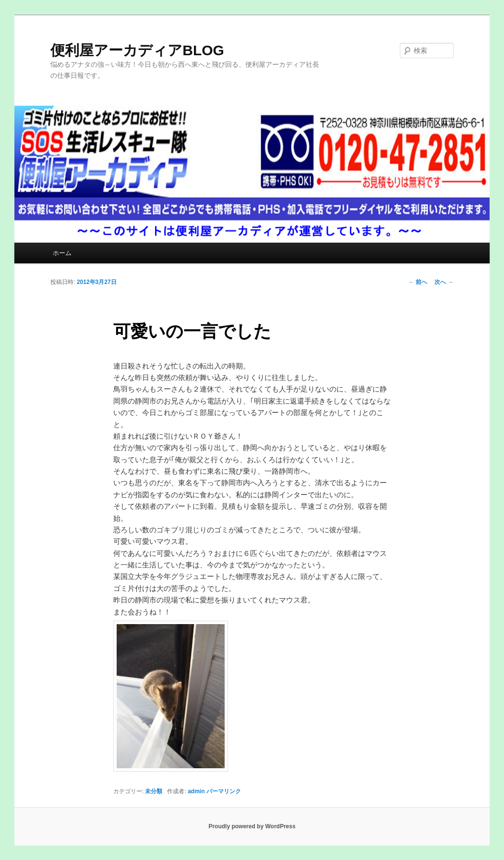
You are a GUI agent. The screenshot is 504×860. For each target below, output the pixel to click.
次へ (444, 282)
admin (196, 791)
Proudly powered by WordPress (252, 826)
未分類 (154, 791)
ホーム (62, 253)
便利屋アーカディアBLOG (137, 50)
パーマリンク (224, 791)
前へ (418, 282)
